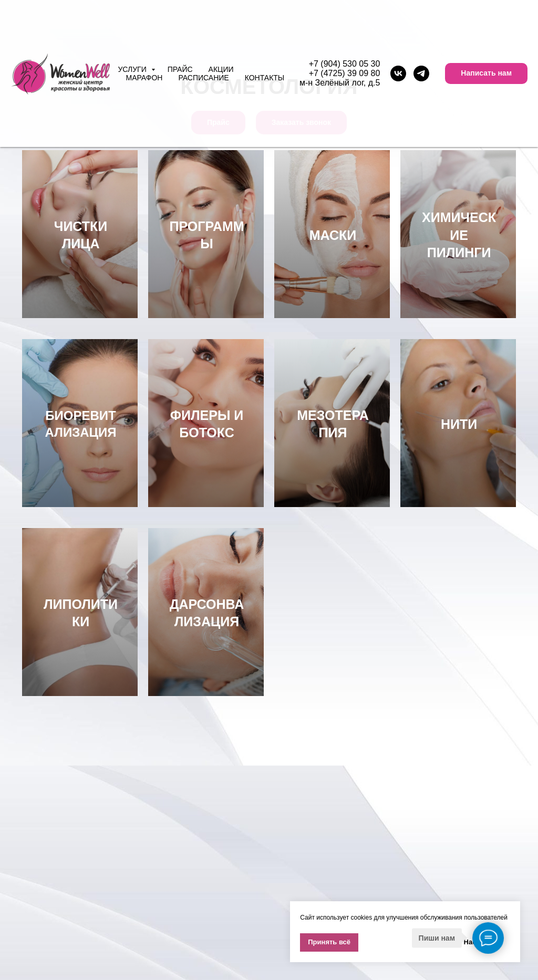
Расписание (203, 78)
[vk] (398, 73)
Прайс (180, 69)
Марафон (144, 78)
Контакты (265, 78)
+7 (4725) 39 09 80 (345, 73)
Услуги (133, 69)
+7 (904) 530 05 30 (345, 64)
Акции (221, 69)
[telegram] (421, 73)
